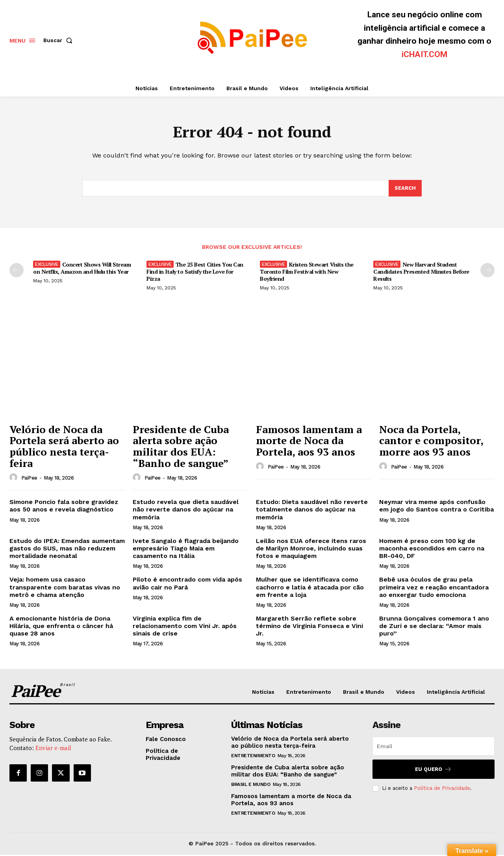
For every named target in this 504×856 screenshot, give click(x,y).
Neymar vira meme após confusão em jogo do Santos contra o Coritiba (436, 507)
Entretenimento (253, 757)
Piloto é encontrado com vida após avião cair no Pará (187, 584)
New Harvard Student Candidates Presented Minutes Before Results (421, 273)
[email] (434, 747)
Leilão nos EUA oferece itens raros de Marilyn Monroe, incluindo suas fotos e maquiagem (311, 549)
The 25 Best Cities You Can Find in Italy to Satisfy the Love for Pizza (195, 273)
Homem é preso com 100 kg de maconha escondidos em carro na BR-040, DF (432, 549)
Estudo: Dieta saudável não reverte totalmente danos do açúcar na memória (312, 510)
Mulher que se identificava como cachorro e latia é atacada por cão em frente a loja (310, 588)
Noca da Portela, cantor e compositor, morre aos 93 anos (431, 442)
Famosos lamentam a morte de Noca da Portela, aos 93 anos (309, 442)
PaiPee (29, 479)
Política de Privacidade (442, 789)
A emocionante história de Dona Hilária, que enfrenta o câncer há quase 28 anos (61, 627)
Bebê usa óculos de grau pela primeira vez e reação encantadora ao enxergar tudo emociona (434, 588)
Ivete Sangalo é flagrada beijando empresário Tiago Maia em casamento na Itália (186, 549)
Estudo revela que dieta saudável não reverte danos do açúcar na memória (186, 510)
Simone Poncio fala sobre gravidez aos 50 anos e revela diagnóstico (64, 507)
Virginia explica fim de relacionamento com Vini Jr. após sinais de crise (185, 627)
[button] (59, 40)
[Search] (405, 189)
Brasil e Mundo (251, 786)
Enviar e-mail (53, 749)
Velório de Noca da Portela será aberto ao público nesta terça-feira (64, 447)
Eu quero (433, 770)
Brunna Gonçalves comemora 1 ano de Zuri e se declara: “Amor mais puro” (434, 627)
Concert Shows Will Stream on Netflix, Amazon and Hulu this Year (82, 269)
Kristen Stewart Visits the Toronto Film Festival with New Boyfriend (307, 273)
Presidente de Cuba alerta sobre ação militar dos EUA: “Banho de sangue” (181, 447)
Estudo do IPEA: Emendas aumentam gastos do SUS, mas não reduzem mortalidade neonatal (67, 549)
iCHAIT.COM (424, 54)
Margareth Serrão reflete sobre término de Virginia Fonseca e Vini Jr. (309, 627)
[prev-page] (17, 271)
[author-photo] (15, 479)
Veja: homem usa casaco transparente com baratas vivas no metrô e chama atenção (65, 588)
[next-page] (487, 271)
